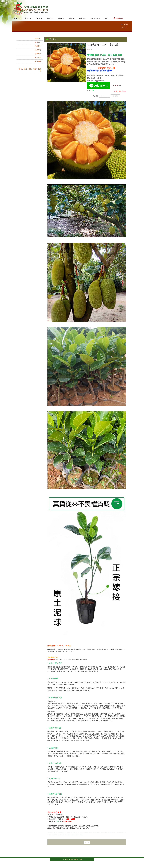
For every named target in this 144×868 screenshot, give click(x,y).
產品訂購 (39, 18)
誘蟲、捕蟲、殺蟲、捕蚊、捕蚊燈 (30, 70)
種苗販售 (83, 18)
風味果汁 (38, 46)
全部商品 (38, 39)
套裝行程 (72, 18)
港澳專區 (38, 61)
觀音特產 (38, 58)
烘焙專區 (38, 54)
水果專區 (38, 50)
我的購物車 (119, 18)
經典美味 (38, 42)
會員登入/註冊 (95, 18)
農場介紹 (17, 18)
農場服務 (28, 18)
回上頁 (87, 842)
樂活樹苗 (38, 65)
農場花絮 (50, 18)
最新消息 (61, 18)
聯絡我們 (107, 18)
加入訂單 (115, 96)
